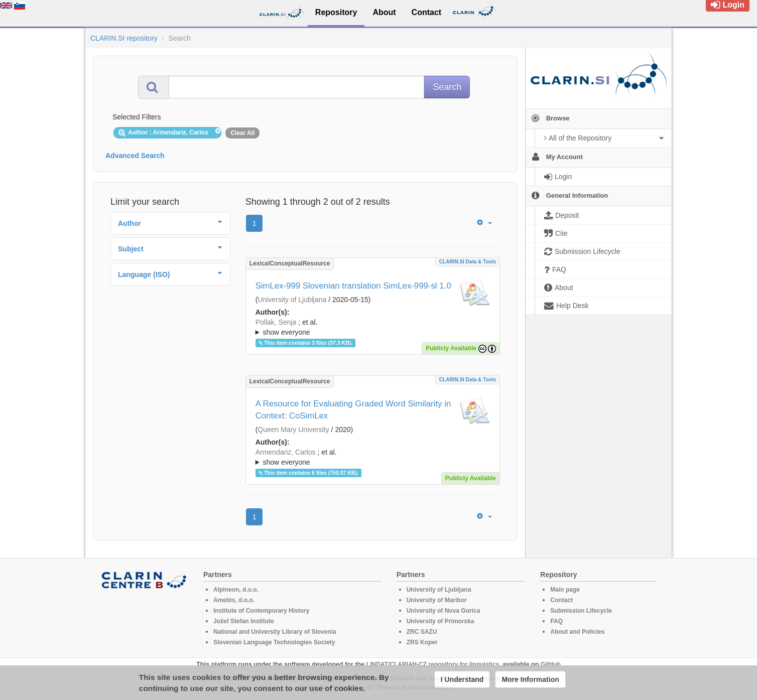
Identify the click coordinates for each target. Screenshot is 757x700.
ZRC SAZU (422, 632)
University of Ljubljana (292, 300)
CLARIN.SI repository (124, 38)
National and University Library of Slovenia (275, 632)
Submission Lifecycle (581, 611)
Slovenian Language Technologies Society (274, 642)
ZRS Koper (422, 642)
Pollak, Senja (276, 322)
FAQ (556, 621)
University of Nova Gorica (444, 611)
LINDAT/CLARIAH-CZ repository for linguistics (433, 664)
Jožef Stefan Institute (244, 621)
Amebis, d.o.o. (234, 600)
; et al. (373, 328)
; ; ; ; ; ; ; (373, 457)
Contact (561, 600)
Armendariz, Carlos (286, 452)
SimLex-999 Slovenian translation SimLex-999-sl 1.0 (353, 286)
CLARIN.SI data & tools (468, 262)
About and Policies (577, 632)
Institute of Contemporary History (261, 611)
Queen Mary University (293, 430)
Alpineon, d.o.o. (236, 590)
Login (728, 5)
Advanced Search (135, 156)
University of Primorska (440, 621)
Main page (565, 590)
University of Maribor (437, 600)
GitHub (551, 664)
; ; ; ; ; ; (373, 327)
